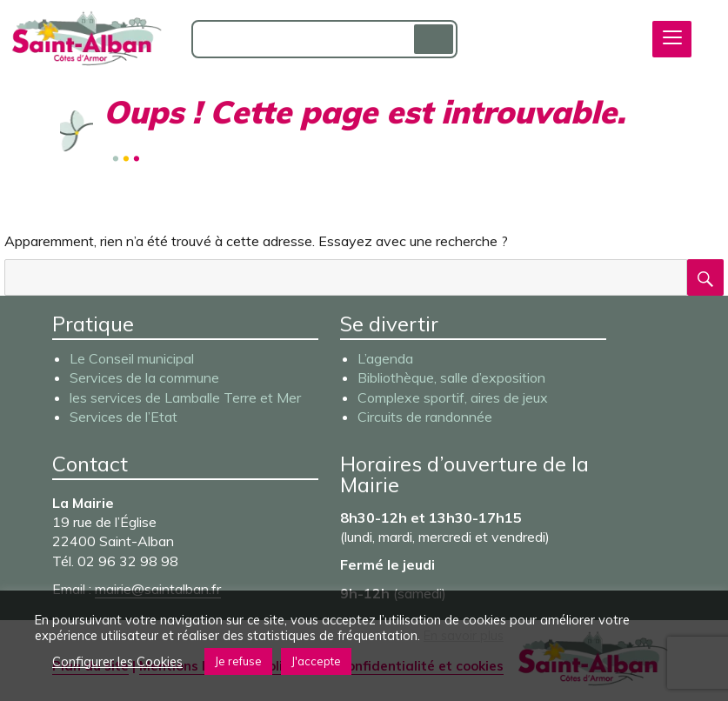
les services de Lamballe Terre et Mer (185, 397)
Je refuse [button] (238, 661)
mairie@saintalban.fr (158, 589)
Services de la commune (144, 377)
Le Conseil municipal (132, 358)
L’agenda (385, 358)
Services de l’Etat (124, 417)
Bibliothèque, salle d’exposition (451, 377)
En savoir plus (464, 636)
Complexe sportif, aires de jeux (453, 397)
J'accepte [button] (316, 661)
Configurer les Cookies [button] (117, 662)
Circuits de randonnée (425, 417)
